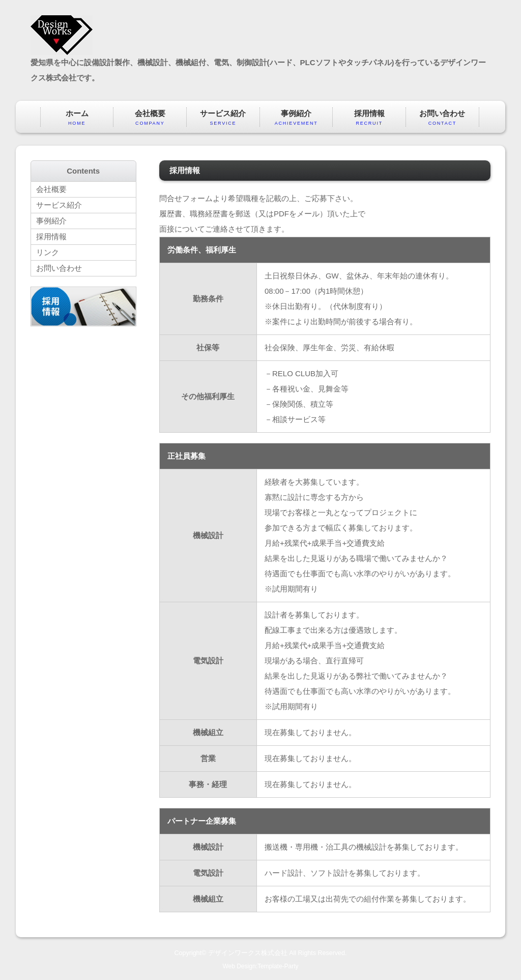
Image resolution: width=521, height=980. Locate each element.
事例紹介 (296, 118)
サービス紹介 (223, 118)
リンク (48, 252)
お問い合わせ (442, 118)
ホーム (77, 118)
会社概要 (150, 118)
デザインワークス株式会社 (248, 953)
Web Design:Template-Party (260, 966)
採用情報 (369, 118)
